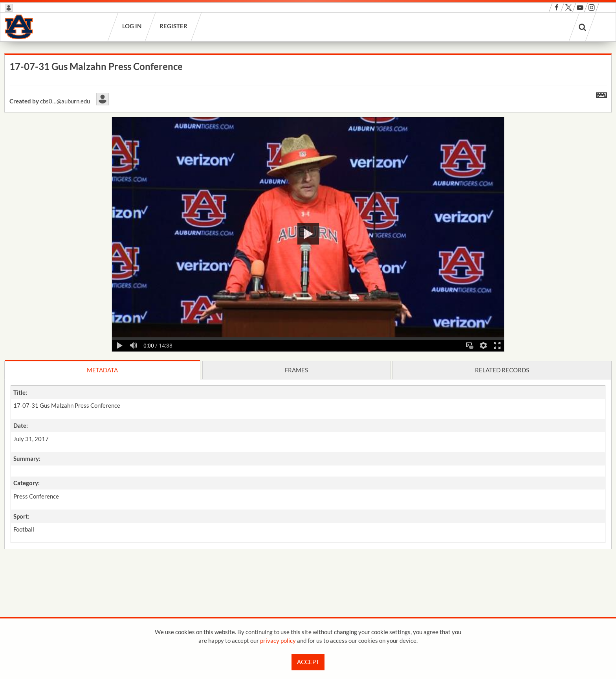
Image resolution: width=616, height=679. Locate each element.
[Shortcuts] (601, 94)
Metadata (102, 370)
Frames (296, 370)
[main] (308, 322)
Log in (132, 26)
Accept (308, 662)
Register (174, 26)
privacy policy (278, 640)
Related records (502, 370)
